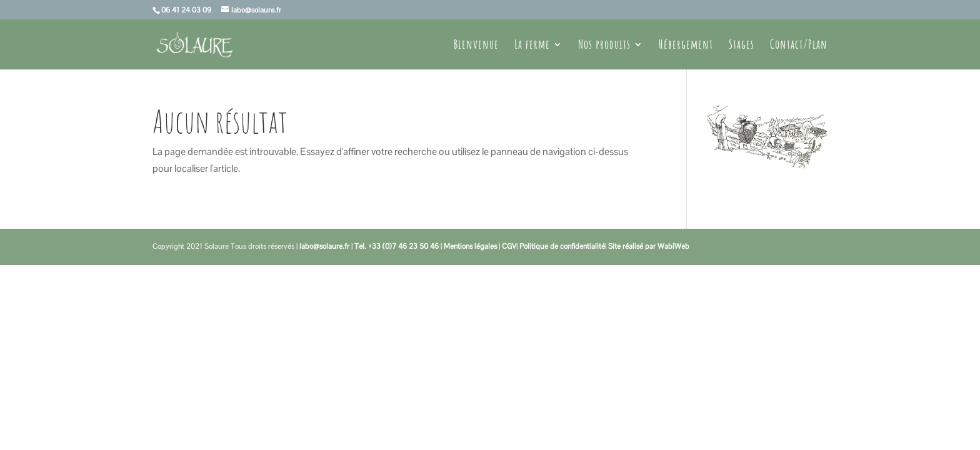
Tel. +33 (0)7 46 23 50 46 (397, 246)
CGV (509, 246)
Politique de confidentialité (562, 246)
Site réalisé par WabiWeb (649, 246)
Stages (742, 46)
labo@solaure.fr (324, 246)
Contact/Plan (799, 46)
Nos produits (604, 46)
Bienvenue (476, 46)
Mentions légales (470, 246)
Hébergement (686, 46)
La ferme (532, 46)
